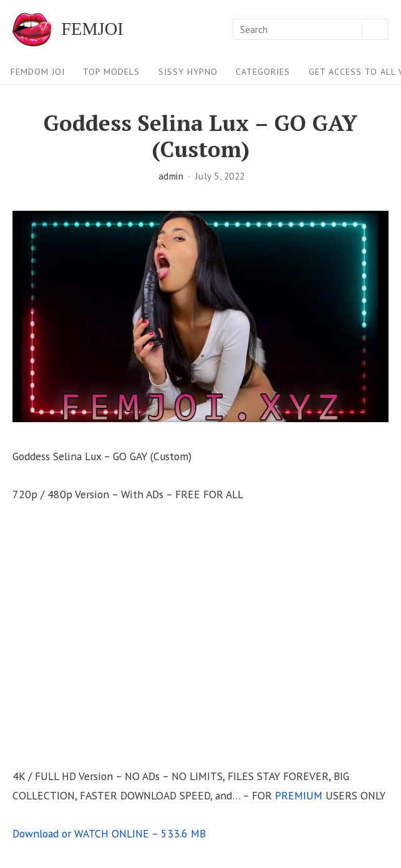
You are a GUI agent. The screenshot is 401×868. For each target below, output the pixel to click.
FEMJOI (92, 29)
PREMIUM (299, 795)
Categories (263, 72)
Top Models (111, 72)
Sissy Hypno (188, 72)
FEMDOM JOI (38, 72)
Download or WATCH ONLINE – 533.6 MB (109, 833)
